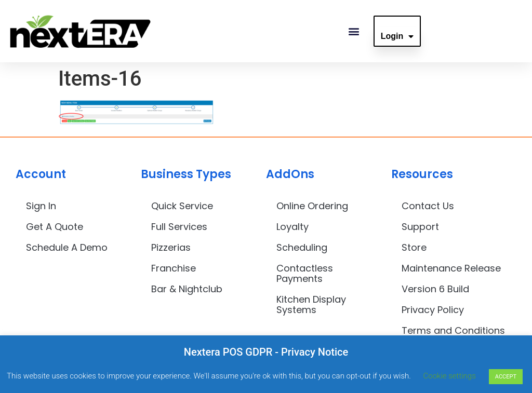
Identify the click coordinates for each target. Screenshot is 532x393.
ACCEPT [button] (506, 377)
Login (397, 36)
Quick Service (182, 206)
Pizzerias (171, 247)
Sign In (41, 206)
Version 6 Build (435, 289)
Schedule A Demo (67, 247)
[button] (354, 31)
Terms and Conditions (453, 330)
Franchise (174, 268)
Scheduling (302, 247)
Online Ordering (312, 206)
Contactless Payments (305, 273)
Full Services (179, 227)
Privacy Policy (433, 310)
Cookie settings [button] (450, 376)
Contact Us (428, 206)
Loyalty (292, 227)
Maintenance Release (451, 268)
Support (420, 227)
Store (414, 247)
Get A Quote (55, 227)
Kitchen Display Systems (311, 304)
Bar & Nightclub (187, 289)
